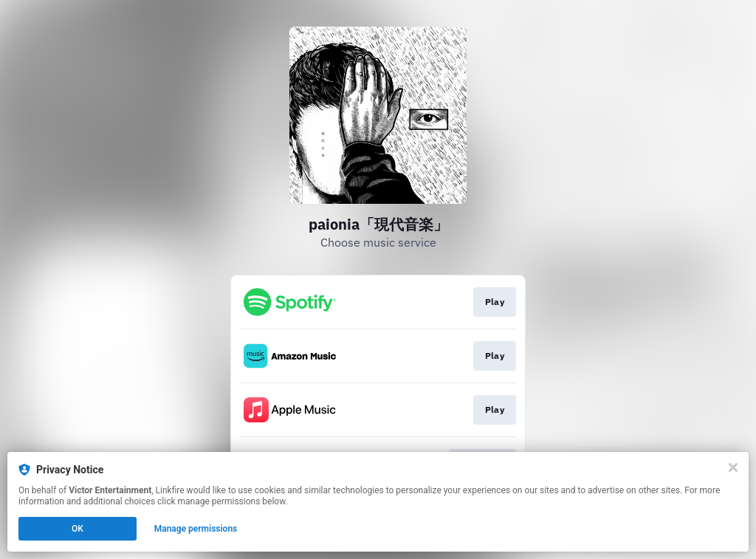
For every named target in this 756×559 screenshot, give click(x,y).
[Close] (733, 467)
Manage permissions (196, 529)
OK (78, 529)
